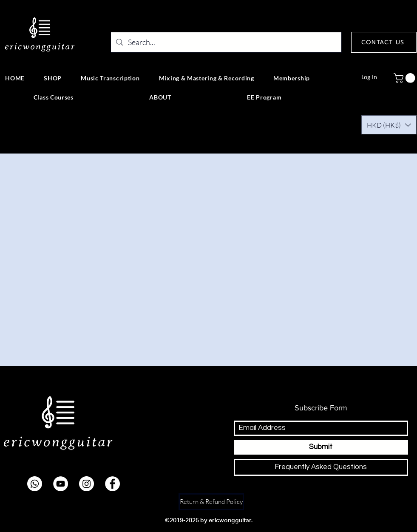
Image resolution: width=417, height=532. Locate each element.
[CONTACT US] (384, 42)
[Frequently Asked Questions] (321, 467)
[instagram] (87, 484)
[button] (389, 125)
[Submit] (321, 447)
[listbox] (389, 125)
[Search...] (226, 43)
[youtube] (61, 484)
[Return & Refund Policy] (211, 502)
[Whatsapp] (35, 484)
